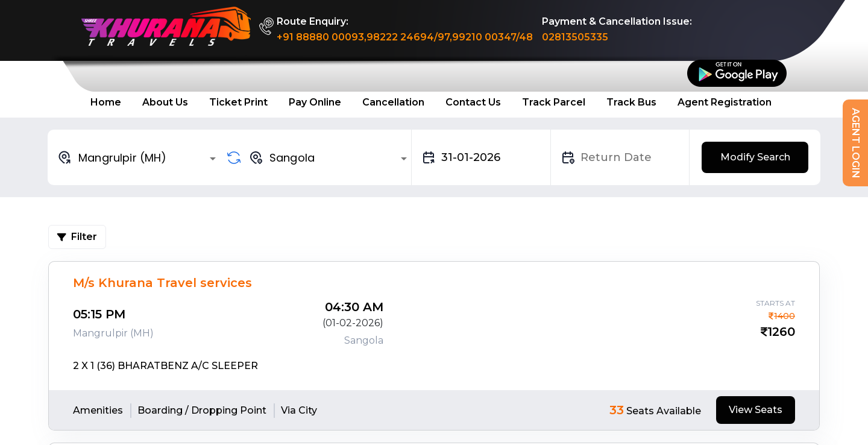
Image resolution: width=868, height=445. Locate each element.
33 (617, 410)
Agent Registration (725, 102)
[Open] (213, 159)
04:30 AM (354, 307)
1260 (781, 332)
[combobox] (139, 157)
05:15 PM (99, 314)
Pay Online (315, 102)
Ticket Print (238, 102)
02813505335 (575, 37)
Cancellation (393, 102)
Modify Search (755, 157)
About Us (165, 102)
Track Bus (631, 102)
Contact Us (473, 102)
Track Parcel (554, 102)
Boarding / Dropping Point (202, 410)
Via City (299, 410)
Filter (77, 237)
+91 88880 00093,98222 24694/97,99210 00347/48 (405, 37)
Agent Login (856, 143)
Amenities (98, 410)
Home (106, 102)
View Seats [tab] (756, 410)
